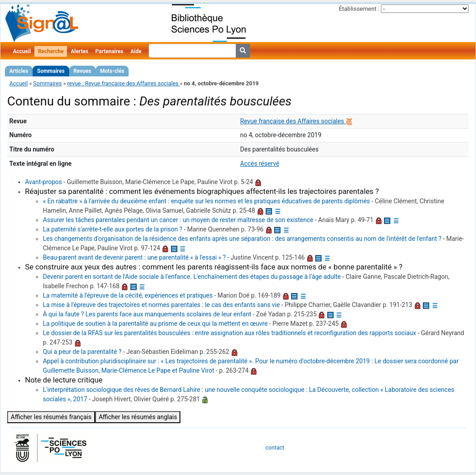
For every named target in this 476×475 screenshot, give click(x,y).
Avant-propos (44, 182)
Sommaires (51, 71)
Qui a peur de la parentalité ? (82, 352)
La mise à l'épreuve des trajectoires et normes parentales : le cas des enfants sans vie (161, 305)
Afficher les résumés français (51, 417)
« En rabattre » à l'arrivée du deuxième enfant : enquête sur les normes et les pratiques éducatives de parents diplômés (207, 201)
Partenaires (110, 51)
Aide (136, 51)
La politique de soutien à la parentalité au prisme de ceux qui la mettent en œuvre (155, 324)
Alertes (79, 51)
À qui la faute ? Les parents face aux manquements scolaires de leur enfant (147, 314)
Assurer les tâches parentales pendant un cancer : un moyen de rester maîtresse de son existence (178, 220)
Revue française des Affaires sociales (293, 121)
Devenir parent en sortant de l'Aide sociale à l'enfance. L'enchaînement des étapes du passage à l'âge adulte (192, 277)
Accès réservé (260, 164)
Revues (83, 71)
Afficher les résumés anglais (138, 417)
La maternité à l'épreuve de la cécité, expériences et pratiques (128, 295)
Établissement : (359, 9)
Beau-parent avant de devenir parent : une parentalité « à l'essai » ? (134, 257)
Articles (19, 71)
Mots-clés (112, 71)
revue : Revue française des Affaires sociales (123, 83)
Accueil (22, 51)
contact (275, 448)
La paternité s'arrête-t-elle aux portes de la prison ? (113, 229)
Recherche (51, 51)
